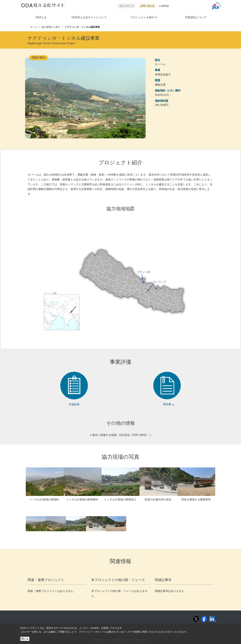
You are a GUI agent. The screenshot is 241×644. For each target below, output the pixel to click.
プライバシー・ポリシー (92, 632)
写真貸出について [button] (196, 17)
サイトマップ (127, 6)
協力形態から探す (51, 27)
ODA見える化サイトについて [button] (89, 17)
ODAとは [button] (41, 17)
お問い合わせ (147, 6)
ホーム (34, 27)
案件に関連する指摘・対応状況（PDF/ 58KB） (122, 435)
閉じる (25, 639)
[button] (144, 18)
